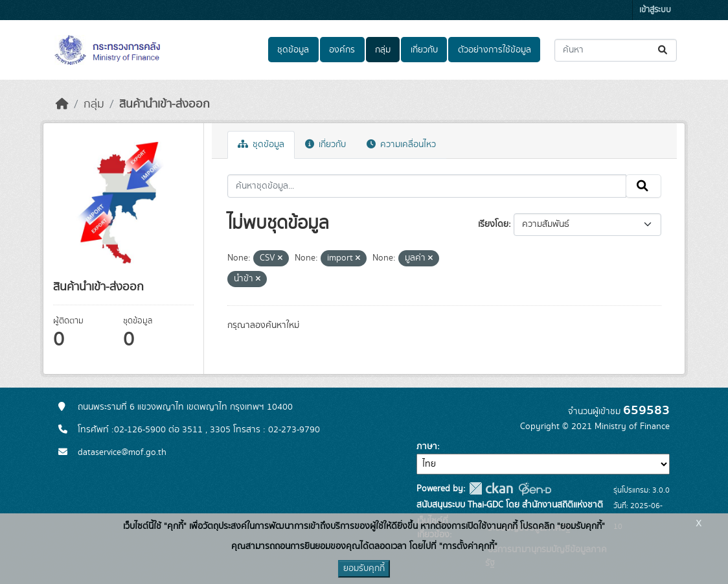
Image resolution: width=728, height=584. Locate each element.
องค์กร (342, 50)
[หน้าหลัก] (62, 104)
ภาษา (427, 447)
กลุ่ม (383, 50)
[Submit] (664, 50)
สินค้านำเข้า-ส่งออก (165, 104)
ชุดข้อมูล (293, 50)
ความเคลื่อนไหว (401, 145)
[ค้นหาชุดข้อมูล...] (616, 50)
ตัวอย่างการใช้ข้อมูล (495, 50)
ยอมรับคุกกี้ (364, 568)
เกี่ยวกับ (424, 50)
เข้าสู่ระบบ (655, 10)
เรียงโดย (493, 224)
